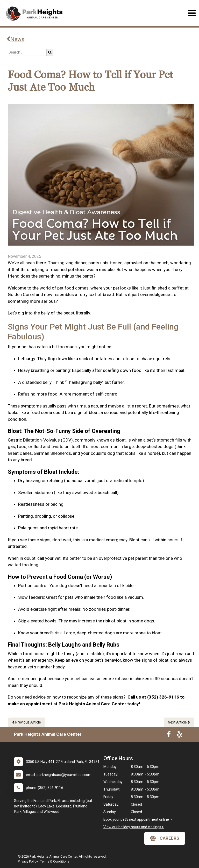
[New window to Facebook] (169, 735)
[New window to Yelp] (180, 735)
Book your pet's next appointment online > (138, 819)
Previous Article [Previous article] (26, 722)
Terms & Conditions (55, 861)
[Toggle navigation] (192, 13)
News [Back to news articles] (15, 39)
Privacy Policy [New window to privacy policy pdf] (28, 861)
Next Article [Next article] (179, 722)
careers (165, 838)
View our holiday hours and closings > (134, 827)
